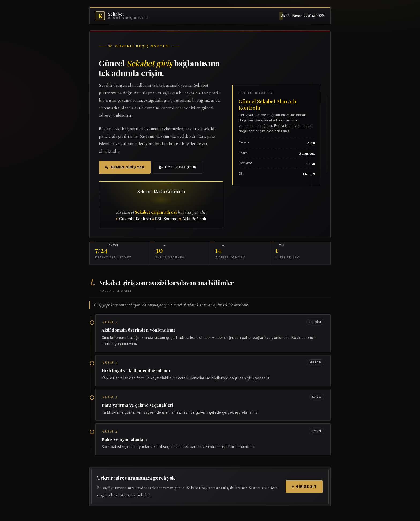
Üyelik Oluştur (178, 167)
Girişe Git (304, 486)
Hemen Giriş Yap (125, 167)
